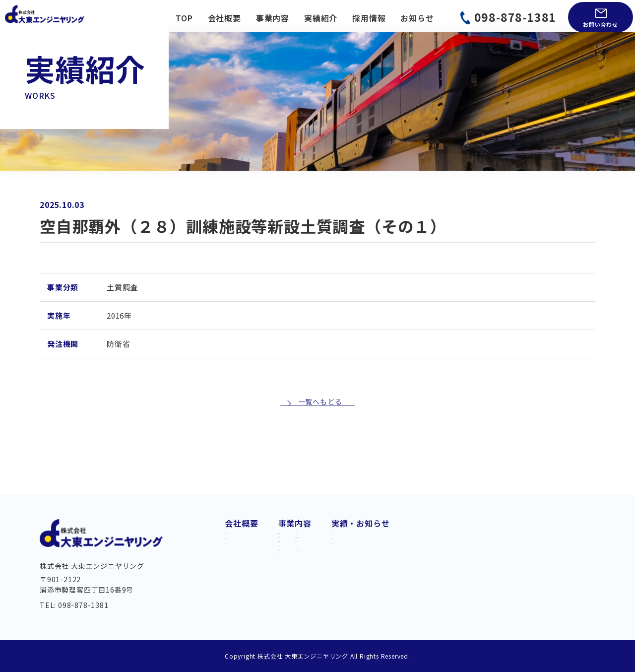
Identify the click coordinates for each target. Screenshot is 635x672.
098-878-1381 (515, 17)
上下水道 (295, 559)
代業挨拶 (241, 529)
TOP (184, 18)
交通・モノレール (312, 544)
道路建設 (295, 529)
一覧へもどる (320, 440)
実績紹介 (321, 18)
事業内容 (273, 18)
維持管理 (295, 589)
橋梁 (287, 574)
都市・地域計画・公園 (403, 544)
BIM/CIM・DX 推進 (398, 589)
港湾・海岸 (382, 529)
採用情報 (369, 18)
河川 (287, 605)
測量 (370, 559)
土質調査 (378, 574)
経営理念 (241, 561)
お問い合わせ (601, 24)
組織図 (237, 577)
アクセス (241, 593)
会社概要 (224, 18)
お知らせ (417, 18)
